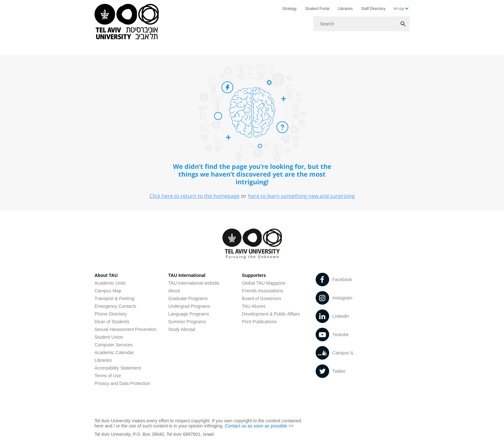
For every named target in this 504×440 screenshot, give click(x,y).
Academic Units (110, 283)
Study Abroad (182, 329)
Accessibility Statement (118, 368)
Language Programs (189, 314)
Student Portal (317, 9)
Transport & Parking (114, 298)
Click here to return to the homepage (194, 196)
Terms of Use (108, 376)
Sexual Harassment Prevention (126, 329)
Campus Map (108, 291)
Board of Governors (262, 298)
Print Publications (259, 322)
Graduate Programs (188, 298)
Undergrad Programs (189, 306)
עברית (399, 9)
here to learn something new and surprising (301, 196)
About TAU (106, 275)
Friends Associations (263, 291)
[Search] (361, 24)
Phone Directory (111, 314)
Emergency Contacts (115, 306)
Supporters (254, 275)
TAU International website (194, 283)
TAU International (187, 275)
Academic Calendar (114, 353)
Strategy (289, 9)
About (174, 291)
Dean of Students (112, 322)
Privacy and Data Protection (122, 383)
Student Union (109, 337)
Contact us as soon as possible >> (259, 426)
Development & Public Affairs (271, 314)
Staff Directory (373, 9)
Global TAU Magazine (264, 283)
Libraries (345, 9)
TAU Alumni (254, 306)
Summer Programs (187, 322)
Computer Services (114, 345)
